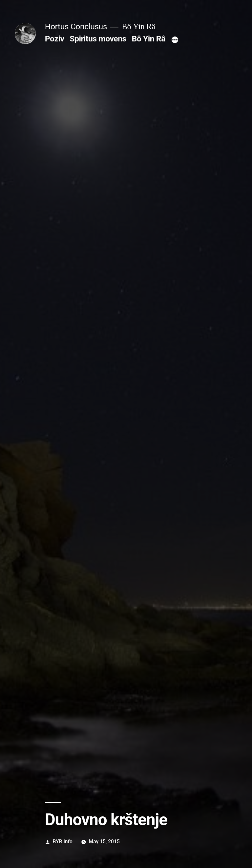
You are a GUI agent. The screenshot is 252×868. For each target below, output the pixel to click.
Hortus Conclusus (76, 26)
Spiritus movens (98, 39)
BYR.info (63, 842)
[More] (175, 40)
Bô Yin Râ (148, 39)
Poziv (55, 39)
